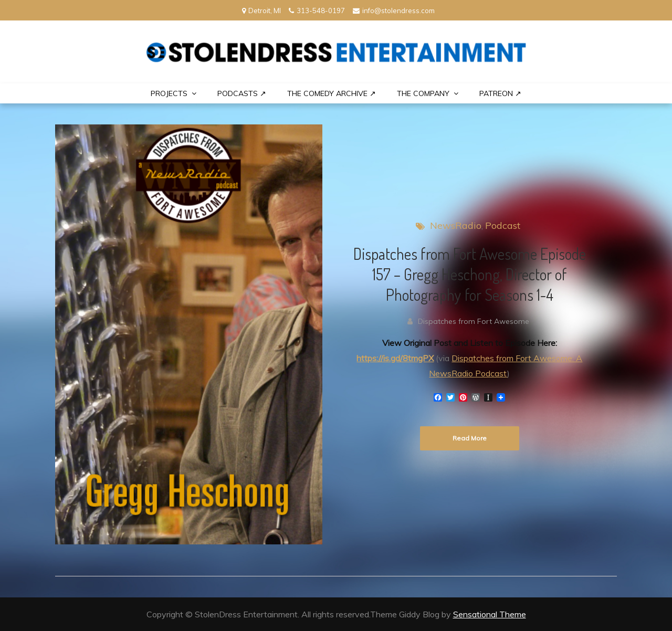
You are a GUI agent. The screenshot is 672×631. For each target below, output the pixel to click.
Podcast (503, 225)
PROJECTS (169, 93)
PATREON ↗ (500, 93)
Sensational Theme (490, 614)
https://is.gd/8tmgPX (395, 358)
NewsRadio (456, 225)
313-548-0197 (317, 10)
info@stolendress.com (394, 10)
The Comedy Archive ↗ (332, 93)
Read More (470, 438)
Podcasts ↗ (242, 93)
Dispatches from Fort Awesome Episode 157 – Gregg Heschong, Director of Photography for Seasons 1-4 (470, 274)
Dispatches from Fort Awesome (474, 321)
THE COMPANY (423, 93)
